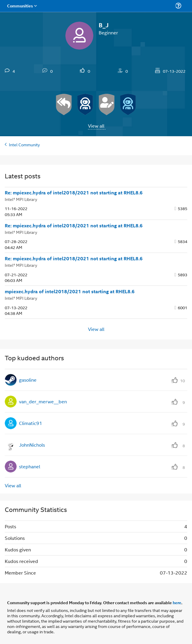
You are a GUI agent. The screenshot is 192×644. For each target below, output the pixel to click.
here (177, 602)
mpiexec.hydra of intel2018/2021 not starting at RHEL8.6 (70, 291)
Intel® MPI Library (21, 199)
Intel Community (24, 144)
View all (96, 126)
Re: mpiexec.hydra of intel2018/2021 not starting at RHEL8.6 (74, 193)
